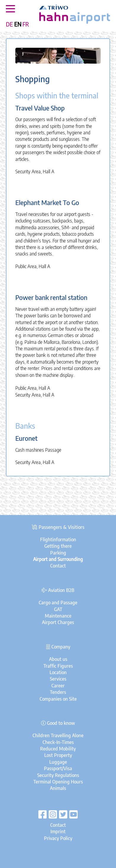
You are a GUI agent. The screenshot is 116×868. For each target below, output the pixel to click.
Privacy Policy (58, 838)
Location (58, 672)
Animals (58, 788)
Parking (58, 553)
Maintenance (58, 616)
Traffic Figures (58, 666)
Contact (58, 566)
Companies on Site (58, 699)
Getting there (58, 546)
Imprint (58, 831)
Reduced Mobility (58, 749)
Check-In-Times (58, 742)
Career (58, 686)
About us (58, 659)
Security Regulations (58, 775)
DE (9, 24)
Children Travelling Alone (58, 735)
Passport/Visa (58, 768)
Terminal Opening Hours (58, 782)
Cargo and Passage (58, 603)
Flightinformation (58, 539)
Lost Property (58, 755)
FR (26, 24)
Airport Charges (58, 622)
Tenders (58, 692)
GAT (58, 609)
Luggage (58, 762)
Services (58, 679)
